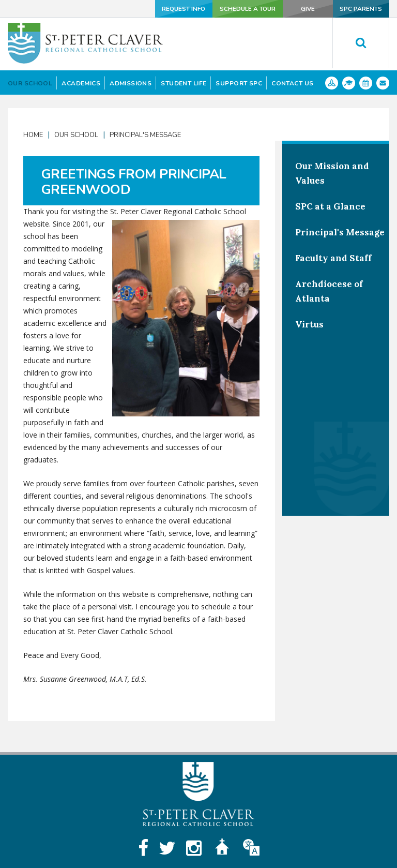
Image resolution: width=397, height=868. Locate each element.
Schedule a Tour (238, 9)
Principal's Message (145, 135)
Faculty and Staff (333, 258)
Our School (76, 135)
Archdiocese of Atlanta (329, 291)
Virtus (309, 324)
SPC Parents (360, 9)
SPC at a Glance (330, 206)
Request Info (171, 9)
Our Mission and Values (332, 173)
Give (303, 9)
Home (33, 135)
